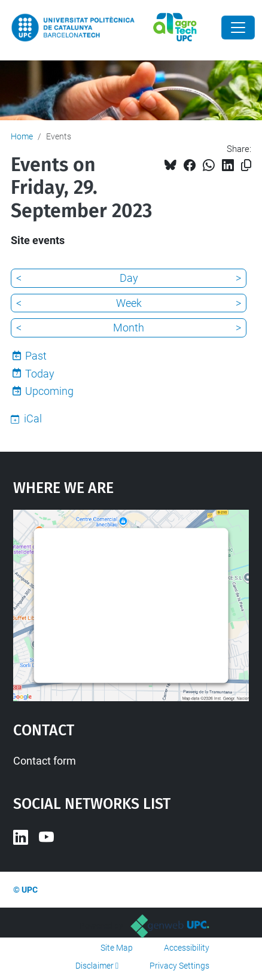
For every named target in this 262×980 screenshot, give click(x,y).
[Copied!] (246, 165)
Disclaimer (95, 966)
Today (40, 374)
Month (129, 328)
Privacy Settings (179, 966)
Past (36, 356)
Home (22, 136)
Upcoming (49, 391)
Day (129, 278)
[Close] (238, 28)
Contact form (45, 761)
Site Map (117, 948)
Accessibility (187, 948)
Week (129, 303)
